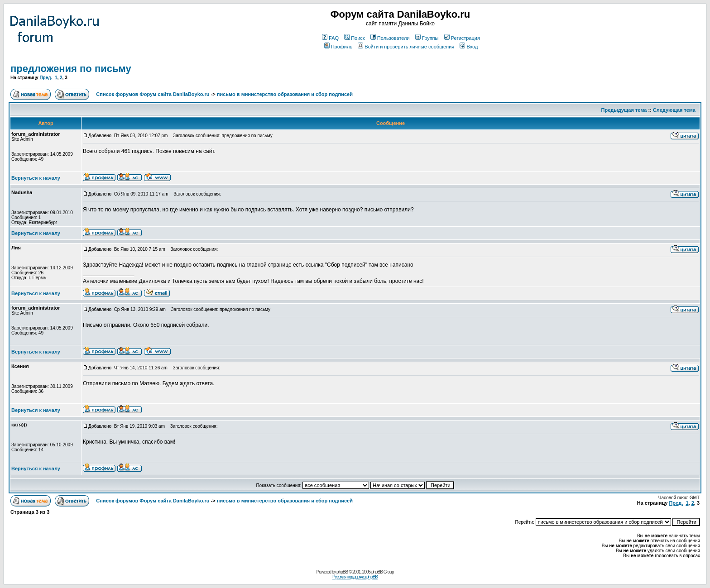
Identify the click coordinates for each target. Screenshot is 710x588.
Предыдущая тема (624, 110)
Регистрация (462, 38)
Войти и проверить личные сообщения (406, 47)
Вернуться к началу (36, 178)
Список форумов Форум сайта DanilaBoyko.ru (153, 94)
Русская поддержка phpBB (355, 577)
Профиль (338, 47)
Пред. (46, 78)
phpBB (342, 572)
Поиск (354, 38)
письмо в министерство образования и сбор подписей (285, 94)
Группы (427, 38)
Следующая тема (674, 110)
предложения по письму (71, 69)
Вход (469, 47)
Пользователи (390, 38)
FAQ (330, 38)
